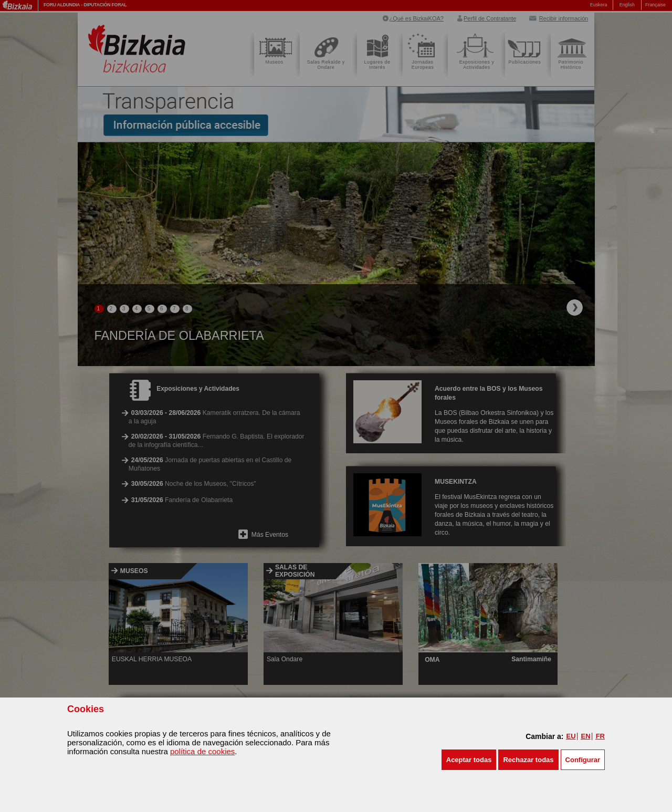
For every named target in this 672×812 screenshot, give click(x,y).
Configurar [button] (583, 760)
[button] (469, 760)
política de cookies (202, 751)
